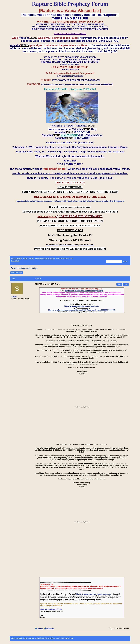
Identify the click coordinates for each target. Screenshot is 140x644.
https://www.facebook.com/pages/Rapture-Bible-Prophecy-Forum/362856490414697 (82, 310)
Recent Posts (15, 261)
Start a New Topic (17, 273)
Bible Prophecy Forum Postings (45, 259)
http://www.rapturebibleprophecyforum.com (82, 306)
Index (26, 259)
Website (51, 629)
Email (40, 629)
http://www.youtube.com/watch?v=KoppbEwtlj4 (84, 291)
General (32, 259)
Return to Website (17, 259)
